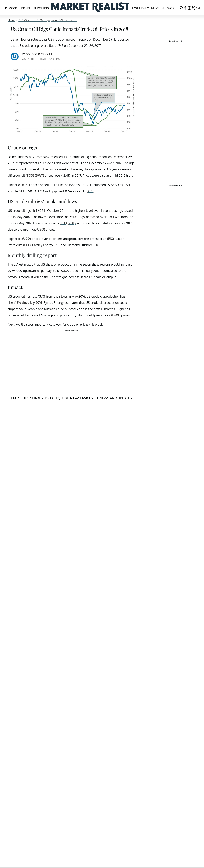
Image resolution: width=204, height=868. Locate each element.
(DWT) (39, 176)
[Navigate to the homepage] (90, 7)
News (155, 8)
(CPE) (27, 245)
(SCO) (30, 176)
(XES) (90, 191)
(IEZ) (127, 185)
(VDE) (72, 223)
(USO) (41, 229)
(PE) (56, 245)
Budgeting (41, 8)
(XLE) (63, 223)
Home (12, 20)
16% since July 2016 (29, 303)
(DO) (97, 245)
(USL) (26, 185)
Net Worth (170, 8)
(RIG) (110, 239)
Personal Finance (18, 8)
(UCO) (27, 239)
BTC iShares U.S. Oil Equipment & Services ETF (48, 20)
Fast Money (140, 8)
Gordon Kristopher (40, 54)
